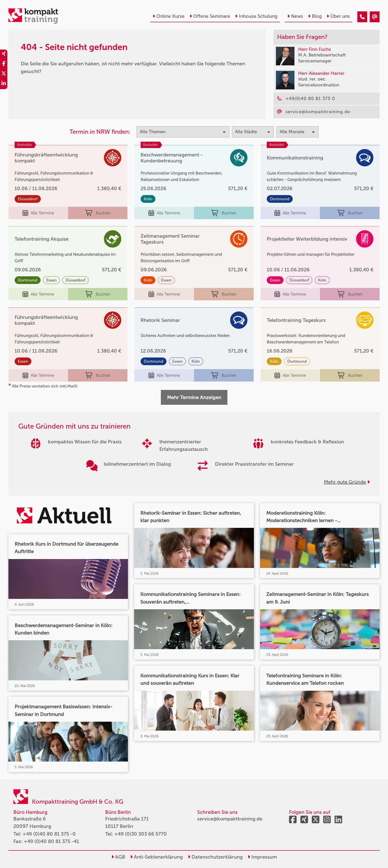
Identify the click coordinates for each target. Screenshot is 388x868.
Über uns (338, 16)
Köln (148, 199)
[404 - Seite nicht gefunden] (362, 17)
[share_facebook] (4, 64)
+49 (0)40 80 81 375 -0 (49, 834)
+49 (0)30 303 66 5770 (141, 834)
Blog (315, 16)
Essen (51, 280)
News (295, 16)
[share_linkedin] (4, 84)
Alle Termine (38, 213)
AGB (118, 857)
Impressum (262, 857)
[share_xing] (4, 54)
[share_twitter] (4, 74)
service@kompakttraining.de (230, 819)
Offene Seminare (210, 16)
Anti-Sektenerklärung (157, 857)
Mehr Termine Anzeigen (194, 397)
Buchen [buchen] (98, 213)
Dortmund (280, 199)
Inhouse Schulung (256, 16)
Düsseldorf (28, 199)
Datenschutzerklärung (215, 857)
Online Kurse (169, 16)
